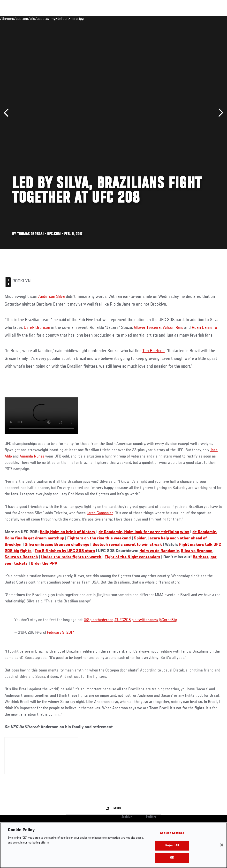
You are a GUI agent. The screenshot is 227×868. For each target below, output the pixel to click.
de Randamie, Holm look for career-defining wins (144, 532)
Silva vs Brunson (197, 551)
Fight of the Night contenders (132, 557)
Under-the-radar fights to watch (71, 557)
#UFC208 (122, 620)
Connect (134, 18)
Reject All (172, 846)
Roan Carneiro (204, 328)
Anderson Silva (52, 297)
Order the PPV (44, 564)
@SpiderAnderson (98, 620)
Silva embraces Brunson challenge (57, 545)
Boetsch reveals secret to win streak (127, 545)
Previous (8, 113)
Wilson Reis (173, 328)
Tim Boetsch (153, 351)
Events (13, 18)
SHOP (198, 18)
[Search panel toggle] (211, 18)
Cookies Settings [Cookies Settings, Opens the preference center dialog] (172, 833)
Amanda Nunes (32, 457)
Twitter (151, 817)
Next (219, 113)
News (74, 18)
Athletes (55, 18)
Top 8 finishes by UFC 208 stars (65, 551)
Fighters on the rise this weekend (99, 538)
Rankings (34, 18)
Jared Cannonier (100, 513)
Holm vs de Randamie (159, 551)
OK (172, 858)
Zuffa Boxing (177, 18)
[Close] (222, 845)
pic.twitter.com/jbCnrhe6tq (154, 620)
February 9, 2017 (61, 633)
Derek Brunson (37, 328)
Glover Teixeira (147, 328)
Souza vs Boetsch (21, 557)
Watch (153, 18)
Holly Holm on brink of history (68, 532)
